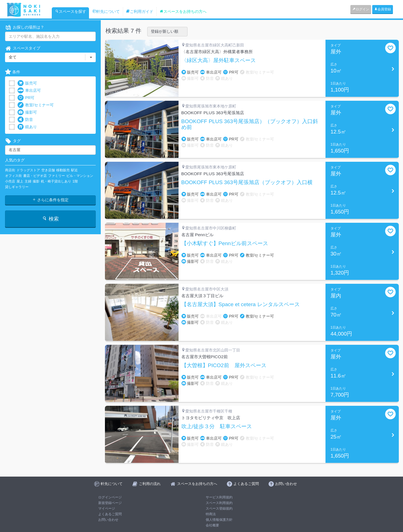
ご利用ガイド (140, 11)
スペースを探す (71, 11)
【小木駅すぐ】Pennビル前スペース (225, 243)
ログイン (361, 9)
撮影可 (27, 112)
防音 (25, 120)
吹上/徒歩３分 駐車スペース (217, 426)
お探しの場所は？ (25, 27)
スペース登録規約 (219, 508)
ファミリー (57, 176)
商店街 (10, 170)
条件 (13, 72)
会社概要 (212, 525)
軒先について (106, 11)
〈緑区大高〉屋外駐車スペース (219, 60)
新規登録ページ (110, 503)
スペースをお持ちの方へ (183, 11)
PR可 (26, 98)
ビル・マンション (80, 176)
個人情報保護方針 (219, 520)
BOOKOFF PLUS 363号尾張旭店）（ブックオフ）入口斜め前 (250, 124)
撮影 (36, 181)
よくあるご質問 (110, 514)
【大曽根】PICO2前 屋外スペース (224, 365)
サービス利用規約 (219, 497)
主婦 (28, 181)
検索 (50, 219)
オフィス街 (13, 176)
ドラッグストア (28, 170)
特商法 (211, 514)
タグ (13, 141)
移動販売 (63, 170)
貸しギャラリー (17, 187)
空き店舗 (48, 170)
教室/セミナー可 (36, 105)
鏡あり (27, 127)
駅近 (74, 170)
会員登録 (383, 9)
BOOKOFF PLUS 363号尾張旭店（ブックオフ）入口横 (247, 182)
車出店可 (29, 91)
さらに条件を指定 (50, 200)
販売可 (27, 83)
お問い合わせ (108, 520)
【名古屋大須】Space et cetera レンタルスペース (241, 304)
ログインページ (110, 497)
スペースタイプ (23, 48)
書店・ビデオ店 (35, 176)
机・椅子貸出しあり (56, 181)
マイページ (107, 508)
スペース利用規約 (219, 503)
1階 (75, 181)
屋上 (20, 181)
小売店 (10, 181)
